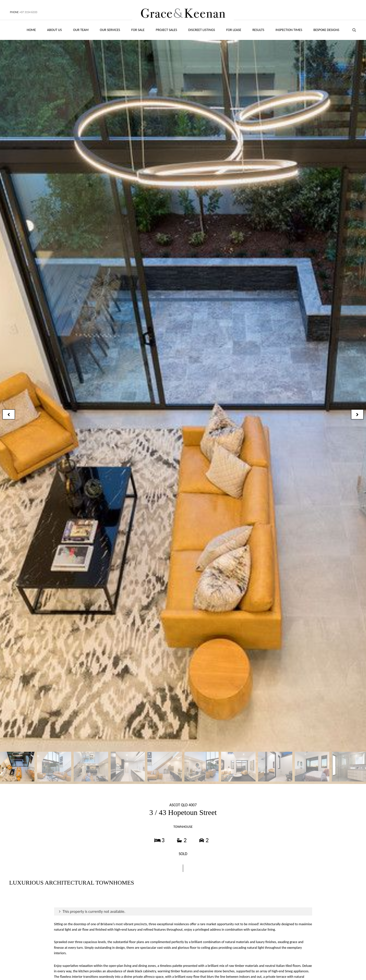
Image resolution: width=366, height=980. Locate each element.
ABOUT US (54, 30)
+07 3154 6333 (28, 12)
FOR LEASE (234, 30)
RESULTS (258, 30)
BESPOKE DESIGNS (326, 30)
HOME (31, 30)
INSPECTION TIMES (289, 30)
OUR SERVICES (110, 30)
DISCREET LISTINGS (202, 30)
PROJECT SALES (166, 30)
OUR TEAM (81, 30)
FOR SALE (138, 30)
